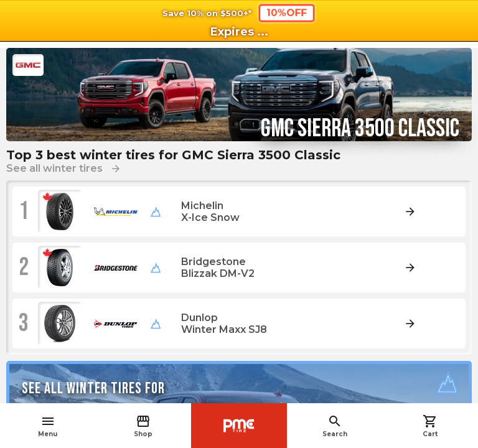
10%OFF (287, 12)
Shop (143, 426)
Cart (430, 426)
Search (335, 426)
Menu (48, 426)
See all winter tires (64, 168)
